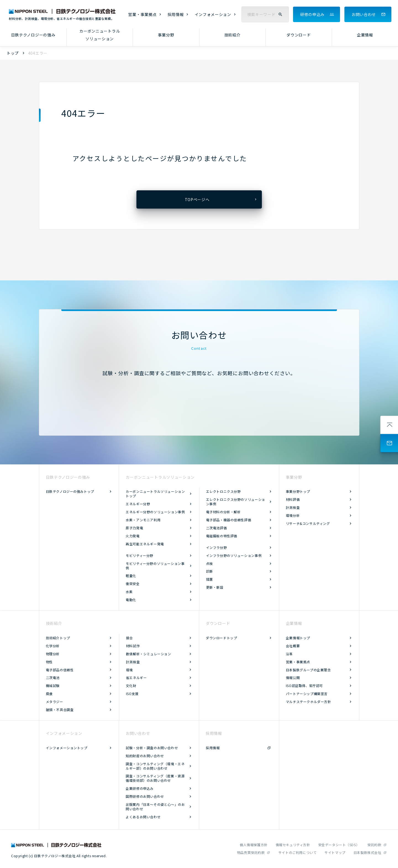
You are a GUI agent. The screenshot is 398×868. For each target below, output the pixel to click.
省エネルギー (136, 678)
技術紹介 (232, 35)
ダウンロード (299, 35)
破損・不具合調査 (60, 710)
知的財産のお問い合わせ (145, 756)
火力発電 (133, 536)
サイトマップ (335, 852)
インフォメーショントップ (67, 748)
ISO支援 (132, 694)
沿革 (289, 654)
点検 (209, 563)
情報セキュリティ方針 (293, 845)
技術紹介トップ (58, 638)
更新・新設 (215, 587)
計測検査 (293, 507)
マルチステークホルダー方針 (309, 702)
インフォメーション (213, 15)
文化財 (131, 686)
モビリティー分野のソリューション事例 (155, 566)
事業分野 (166, 35)
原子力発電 (134, 528)
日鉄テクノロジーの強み (33, 35)
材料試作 (133, 646)
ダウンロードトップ (221, 638)
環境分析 (293, 515)
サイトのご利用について (298, 852)
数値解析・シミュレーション (149, 654)
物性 (49, 662)
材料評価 (293, 499)
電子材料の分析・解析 (223, 512)
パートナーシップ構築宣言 (307, 694)
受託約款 (374, 845)
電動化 (131, 600)
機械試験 (53, 686)
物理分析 (53, 654)
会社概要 (293, 646)
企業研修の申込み (140, 788)
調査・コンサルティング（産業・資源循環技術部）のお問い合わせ (155, 778)
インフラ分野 (217, 547)
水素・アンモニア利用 (143, 520)
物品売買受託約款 (251, 852)
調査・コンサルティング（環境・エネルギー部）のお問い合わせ (155, 766)
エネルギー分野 (138, 504)
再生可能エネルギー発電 (145, 544)
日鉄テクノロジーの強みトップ (70, 491)
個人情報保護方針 (254, 845)
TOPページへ (197, 199)
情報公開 (293, 678)
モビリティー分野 (139, 555)
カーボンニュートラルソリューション (100, 35)
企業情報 (365, 35)
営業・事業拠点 (142, 15)
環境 (129, 670)
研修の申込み (312, 14)
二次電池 (53, 678)
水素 (129, 592)
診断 (209, 571)
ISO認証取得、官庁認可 (304, 686)
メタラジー (55, 702)
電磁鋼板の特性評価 (222, 536)
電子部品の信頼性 (60, 670)
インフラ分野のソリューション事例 (234, 555)
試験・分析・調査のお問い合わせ (152, 748)
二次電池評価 (217, 528)
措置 (209, 579)
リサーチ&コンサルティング (308, 523)
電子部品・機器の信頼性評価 (229, 520)
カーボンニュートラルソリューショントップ (155, 494)
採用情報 (176, 15)
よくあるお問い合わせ (143, 817)
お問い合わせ (364, 14)
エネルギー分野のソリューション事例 (155, 512)
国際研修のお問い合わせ (145, 796)
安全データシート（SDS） (339, 845)
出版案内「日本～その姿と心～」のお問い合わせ (155, 807)
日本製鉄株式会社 (367, 852)
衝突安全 (133, 584)
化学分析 (53, 646)
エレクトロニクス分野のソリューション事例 (236, 502)
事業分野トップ (298, 491)
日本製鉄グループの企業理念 (308, 670)
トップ (13, 53)
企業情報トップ (298, 638)
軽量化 (131, 576)
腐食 (49, 694)
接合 (129, 638)
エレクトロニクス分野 (223, 491)
